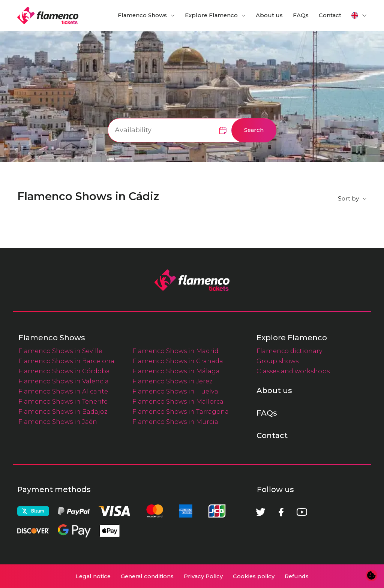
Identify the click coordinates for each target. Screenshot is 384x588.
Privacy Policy (203, 576)
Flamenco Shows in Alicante (63, 391)
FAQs (301, 15)
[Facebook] (281, 512)
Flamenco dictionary (289, 351)
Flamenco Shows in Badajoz (63, 411)
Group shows (277, 361)
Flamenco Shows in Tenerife (63, 401)
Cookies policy (254, 576)
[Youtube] (302, 512)
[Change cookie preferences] (372, 576)
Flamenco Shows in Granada (178, 361)
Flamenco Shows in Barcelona (66, 361)
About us (269, 15)
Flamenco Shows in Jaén (58, 422)
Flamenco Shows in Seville (60, 351)
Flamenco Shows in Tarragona (181, 411)
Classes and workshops (293, 371)
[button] (359, 15)
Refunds (297, 576)
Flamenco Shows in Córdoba (64, 371)
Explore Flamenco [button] (211, 15)
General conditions (147, 576)
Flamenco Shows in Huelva (175, 391)
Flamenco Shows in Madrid (175, 351)
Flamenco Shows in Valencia (64, 381)
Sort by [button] (348, 198)
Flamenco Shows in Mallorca (178, 401)
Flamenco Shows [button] (142, 15)
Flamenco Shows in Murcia (175, 422)
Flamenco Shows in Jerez (172, 381)
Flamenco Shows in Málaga (176, 371)
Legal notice (93, 576)
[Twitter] (261, 512)
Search (254, 130)
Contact (330, 15)
